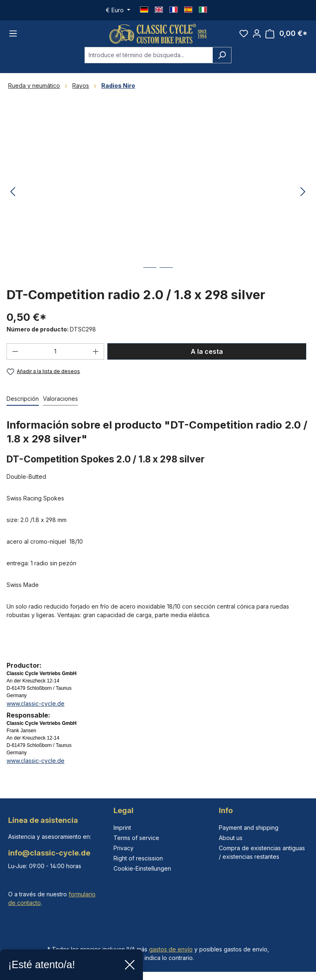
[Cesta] (286, 34)
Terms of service (136, 838)
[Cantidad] (56, 352)
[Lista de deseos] (244, 34)
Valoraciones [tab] (60, 399)
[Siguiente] (303, 193)
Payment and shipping (249, 828)
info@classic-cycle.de (49, 853)
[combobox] (149, 56)
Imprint (122, 828)
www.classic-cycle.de (36, 704)
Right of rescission (138, 858)
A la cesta (207, 352)
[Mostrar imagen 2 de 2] (166, 274)
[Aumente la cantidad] (96, 352)
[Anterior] (13, 193)
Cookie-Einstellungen (142, 868)
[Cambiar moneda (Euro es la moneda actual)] (118, 10)
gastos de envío (171, 949)
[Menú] (13, 34)
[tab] (23, 400)
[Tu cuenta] (257, 34)
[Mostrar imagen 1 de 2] (150, 274)
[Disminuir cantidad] (15, 352)
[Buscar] (222, 56)
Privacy (124, 848)
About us (231, 838)
